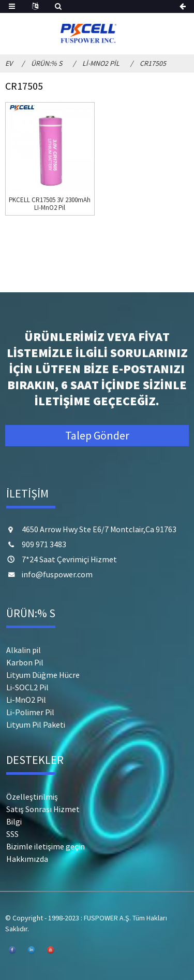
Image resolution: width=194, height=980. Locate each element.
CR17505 (153, 63)
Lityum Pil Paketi (36, 725)
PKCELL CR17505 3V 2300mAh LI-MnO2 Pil (50, 204)
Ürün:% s (47, 63)
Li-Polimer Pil (30, 712)
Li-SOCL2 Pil (27, 687)
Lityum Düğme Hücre (43, 675)
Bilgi (14, 821)
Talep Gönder (97, 435)
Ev (9, 63)
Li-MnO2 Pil (101, 63)
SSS (12, 834)
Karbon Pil (25, 662)
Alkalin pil (24, 650)
